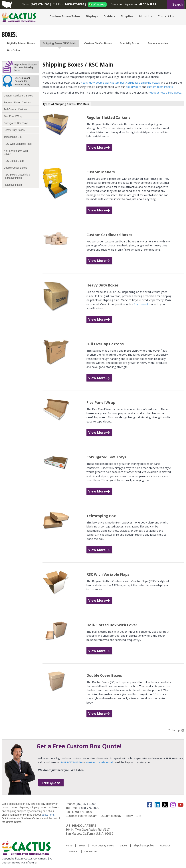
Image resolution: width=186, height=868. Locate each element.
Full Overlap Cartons (15, 109)
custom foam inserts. (160, 87)
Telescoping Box (13, 137)
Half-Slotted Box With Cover (16, 152)
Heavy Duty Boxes (14, 130)
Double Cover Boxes (15, 168)
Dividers (109, 16)
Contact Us (166, 16)
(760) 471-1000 (86, 804)
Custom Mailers (101, 172)
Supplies (127, 16)
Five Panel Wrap (13, 116)
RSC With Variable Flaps (18, 144)
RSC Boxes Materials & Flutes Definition (17, 176)
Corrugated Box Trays (16, 123)
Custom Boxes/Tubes (65, 16)
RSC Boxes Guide (14, 161)
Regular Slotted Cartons (17, 102)
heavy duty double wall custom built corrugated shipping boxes (120, 83)
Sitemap (74, 851)
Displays (92, 16)
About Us (145, 16)
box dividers (133, 87)
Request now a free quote (165, 92)
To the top (174, 730)
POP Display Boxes (103, 846)
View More (97, 147)
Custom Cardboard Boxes (18, 96)
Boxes (82, 846)
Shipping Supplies (144, 846)
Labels (124, 846)
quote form (47, 815)
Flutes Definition (13, 185)
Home (69, 846)
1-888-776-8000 (89, 808)
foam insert (141, 304)
